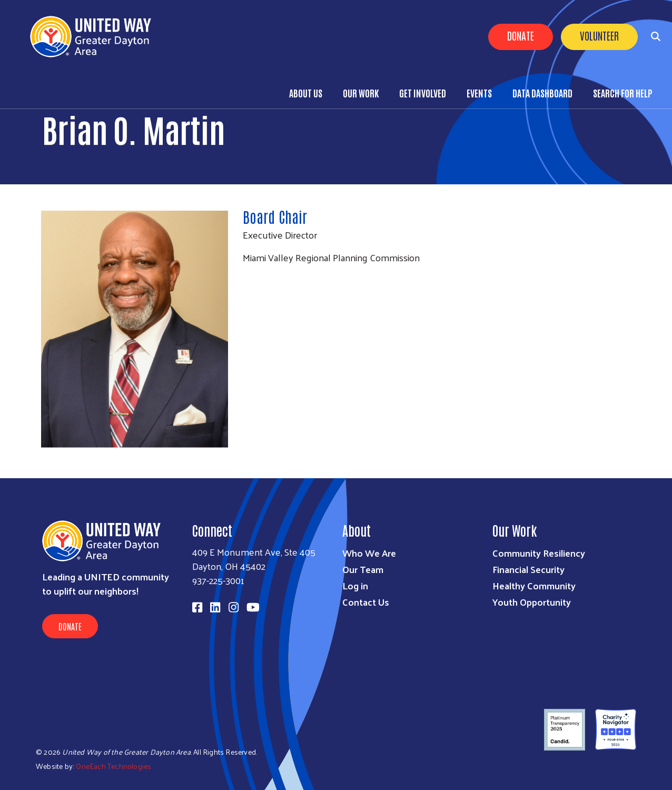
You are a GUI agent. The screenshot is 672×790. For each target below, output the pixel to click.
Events (479, 93)
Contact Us (366, 602)
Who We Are (369, 553)
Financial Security (528, 569)
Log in (355, 585)
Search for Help (623, 93)
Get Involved (423, 93)
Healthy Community (534, 585)
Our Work (361, 93)
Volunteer (599, 35)
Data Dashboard (542, 93)
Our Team (363, 569)
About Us (306, 93)
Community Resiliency (539, 553)
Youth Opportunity (532, 602)
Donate (521, 35)
